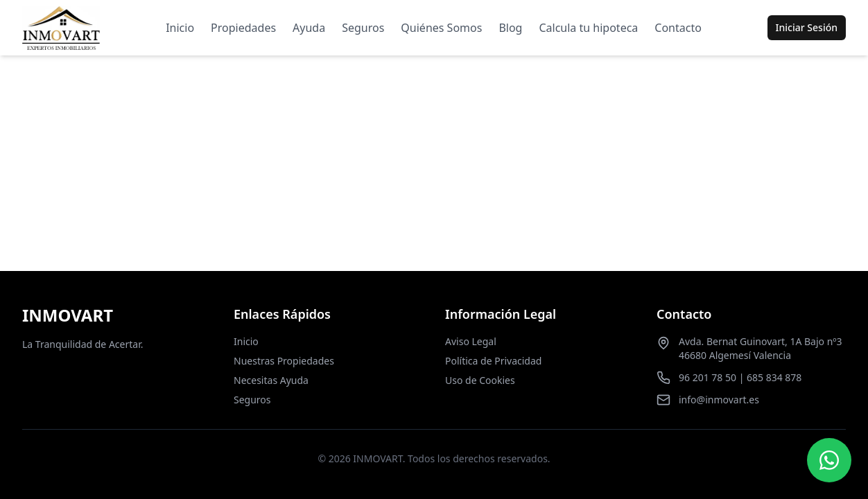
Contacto (678, 28)
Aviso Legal (471, 341)
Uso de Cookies (480, 380)
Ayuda (309, 28)
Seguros (363, 28)
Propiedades (243, 28)
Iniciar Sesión (807, 27)
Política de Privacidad (493, 361)
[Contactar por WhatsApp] (829, 460)
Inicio (180, 28)
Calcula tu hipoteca (588, 28)
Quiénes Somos (441, 28)
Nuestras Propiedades (284, 361)
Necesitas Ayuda (271, 380)
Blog (510, 28)
